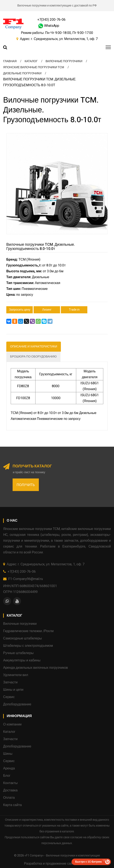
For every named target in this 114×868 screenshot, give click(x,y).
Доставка (10, 790)
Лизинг (47, 310)
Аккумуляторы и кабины (22, 660)
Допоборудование (17, 704)
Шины (8, 754)
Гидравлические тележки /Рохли (28, 631)
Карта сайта (12, 805)
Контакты (10, 783)
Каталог (9, 732)
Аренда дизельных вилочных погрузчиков (35, 668)
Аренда (9, 768)
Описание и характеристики (34, 347)
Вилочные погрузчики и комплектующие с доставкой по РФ (57, 6)
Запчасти (10, 682)
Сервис (9, 697)
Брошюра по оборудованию (33, 357)
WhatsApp (48, 26)
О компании (12, 724)
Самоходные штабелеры (22, 638)
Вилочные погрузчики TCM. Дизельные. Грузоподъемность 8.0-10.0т (41, 247)
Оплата (9, 798)
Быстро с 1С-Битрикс (89, 862)
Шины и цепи (13, 690)
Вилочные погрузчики (20, 624)
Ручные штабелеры (18, 653)
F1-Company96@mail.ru (26, 579)
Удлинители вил (16, 675)
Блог (7, 776)
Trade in (74, 310)
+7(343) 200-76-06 (51, 20)
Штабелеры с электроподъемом (28, 646)
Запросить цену (20, 310)
